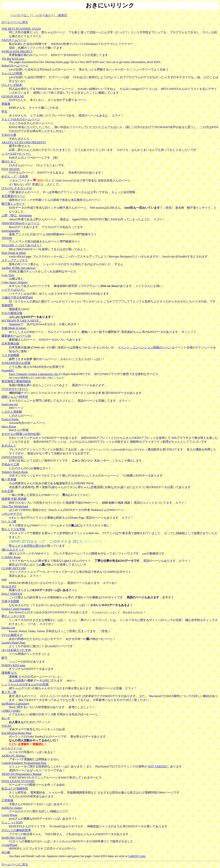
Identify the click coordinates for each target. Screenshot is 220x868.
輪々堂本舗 (9, 479)
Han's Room (9, 427)
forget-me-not (10, 404)
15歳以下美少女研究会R (17, 297)
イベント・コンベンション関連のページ (144, 347)
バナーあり (42, 15)
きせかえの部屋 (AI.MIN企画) (21, 434)
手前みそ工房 (10, 464)
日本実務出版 (10, 344)
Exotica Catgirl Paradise (16, 609)
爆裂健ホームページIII (16, 336)
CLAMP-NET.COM (14, 568)
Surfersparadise (11, 231)
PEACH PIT (9, 587)
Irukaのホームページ (15, 66)
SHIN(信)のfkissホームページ (20, 223)
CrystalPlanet (9, 845)
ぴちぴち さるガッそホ (17, 188)
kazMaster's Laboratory (15, 704)
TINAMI (7, 238)
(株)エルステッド (13, 550)
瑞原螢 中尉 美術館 (14, 499)
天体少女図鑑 (10, 601)
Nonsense (15, 324)
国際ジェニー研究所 (15, 397)
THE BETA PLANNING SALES (21, 29)
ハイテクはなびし (13, 290)
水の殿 (6, 852)
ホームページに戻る (15, 22)
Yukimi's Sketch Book (15, 472)
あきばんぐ (9, 446)
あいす (6, 718)
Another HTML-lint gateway (19, 268)
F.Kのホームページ (14, 40)
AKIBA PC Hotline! (14, 756)
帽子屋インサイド (13, 204)
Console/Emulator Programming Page (24, 763)
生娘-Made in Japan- (14, 328)
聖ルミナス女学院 (13, 529)
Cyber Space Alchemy (15, 282)
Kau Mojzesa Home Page (17, 733)
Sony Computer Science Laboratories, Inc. (34, 374)
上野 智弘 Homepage (17, 215)
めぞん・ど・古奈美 (15, 176)
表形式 (60, 15)
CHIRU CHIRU (11, 711)
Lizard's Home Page (13, 643)
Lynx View (8, 275)
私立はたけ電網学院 (15, 789)
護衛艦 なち (9, 673)
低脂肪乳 (7, 305)
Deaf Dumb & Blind (14, 253)
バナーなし (20, 15)
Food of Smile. (10, 419)
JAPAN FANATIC (12, 457)
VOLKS (6, 726)
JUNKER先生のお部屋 (16, 363)
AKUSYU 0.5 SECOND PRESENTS (24, 142)
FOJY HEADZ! (11, 169)
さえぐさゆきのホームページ (21, 119)
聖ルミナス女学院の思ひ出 (27, 546)
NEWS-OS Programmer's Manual (22, 774)
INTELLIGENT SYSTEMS (18, 781)
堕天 (4, 112)
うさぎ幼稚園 (10, 355)
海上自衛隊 (16, 680)
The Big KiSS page (13, 59)
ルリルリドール (12, 748)
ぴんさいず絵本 (12, 85)
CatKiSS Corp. (137, 856)
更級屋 (6, 104)
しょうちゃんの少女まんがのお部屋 (25, 684)
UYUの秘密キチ (12, 635)
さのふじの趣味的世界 (16, 830)
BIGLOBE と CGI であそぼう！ (22, 245)
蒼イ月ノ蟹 (9, 692)
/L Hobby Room (11, 557)
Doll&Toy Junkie (12, 808)
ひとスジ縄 (9, 522)
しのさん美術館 (12, 412)
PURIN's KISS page (13, 665)
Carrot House (9, 815)
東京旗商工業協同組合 (16, 381)
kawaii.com (8, 628)
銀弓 (4, 658)
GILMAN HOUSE (13, 96)
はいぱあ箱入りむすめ (16, 650)
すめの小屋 (9, 135)
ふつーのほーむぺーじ (16, 154)
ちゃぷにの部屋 (12, 73)
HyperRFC (8, 371)
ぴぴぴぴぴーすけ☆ (15, 389)
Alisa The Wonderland (15, 506)
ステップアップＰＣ (15, 260)
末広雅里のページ (13, 196)
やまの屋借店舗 (12, 313)
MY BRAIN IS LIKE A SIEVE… (22, 321)
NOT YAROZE (157, 766)
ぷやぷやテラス (12, 514)
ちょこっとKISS (12, 822)
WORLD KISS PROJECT (17, 51)
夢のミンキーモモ (13, 616)
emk (4, 579)
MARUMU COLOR (14, 838)
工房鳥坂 (7, 800)
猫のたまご (9, 161)
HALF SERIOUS (12, 594)
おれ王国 (7, 491)
